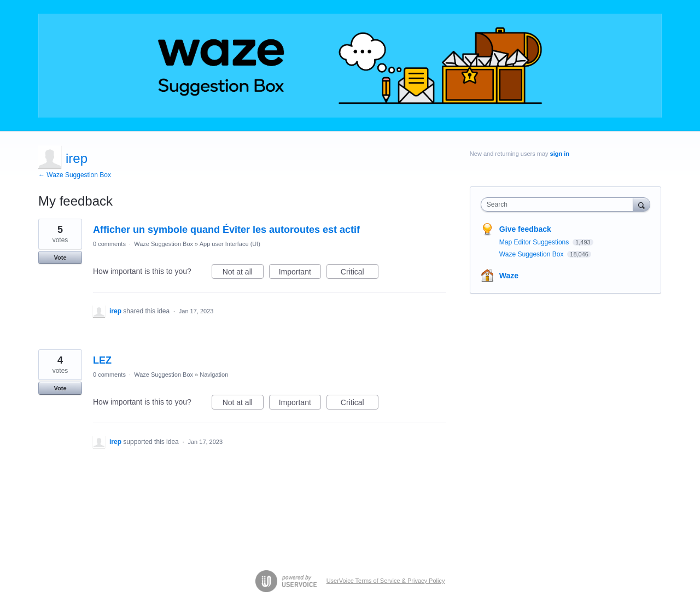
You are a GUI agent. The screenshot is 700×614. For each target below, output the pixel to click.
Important (300, 273)
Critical (360, 273)
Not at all (243, 273)
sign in (560, 154)
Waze (509, 276)
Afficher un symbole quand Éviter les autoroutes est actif (226, 230)
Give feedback (525, 229)
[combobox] (560, 204)
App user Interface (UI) (230, 244)
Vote (60, 258)
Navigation (214, 375)
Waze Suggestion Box (164, 244)
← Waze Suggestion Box (75, 175)
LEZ (102, 360)
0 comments (109, 244)
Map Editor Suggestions (535, 242)
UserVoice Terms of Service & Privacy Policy (386, 581)
